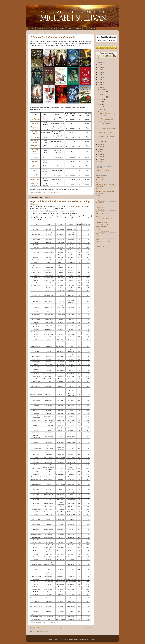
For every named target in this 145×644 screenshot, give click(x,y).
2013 (100, 152)
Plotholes (78, 29)
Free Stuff (61, 29)
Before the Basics (101, 180)
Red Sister (35, 123)
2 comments (51, 192)
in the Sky (35, 185)
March (102, 109)
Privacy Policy (100, 247)
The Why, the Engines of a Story (105, 191)
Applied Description (102, 227)
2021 (100, 77)
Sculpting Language (102, 222)
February (102, 112)
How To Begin (100, 209)
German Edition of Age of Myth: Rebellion (106, 133)
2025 (100, 67)
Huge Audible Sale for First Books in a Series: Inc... (107, 119)
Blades (35, 129)
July (101, 102)
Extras (70, 29)
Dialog (98, 198)
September (103, 97)
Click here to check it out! (77, 206)
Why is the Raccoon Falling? (104, 242)
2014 (100, 149)
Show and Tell (100, 187)
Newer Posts (35, 628)
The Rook (35, 161)
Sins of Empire (35, 137)
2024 (100, 70)
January (102, 141)
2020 (100, 80)
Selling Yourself (100, 233)
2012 (100, 154)
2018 (100, 85)
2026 (100, 65)
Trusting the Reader (102, 203)
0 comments (51, 622)
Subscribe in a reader (103, 171)
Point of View (100, 189)
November (103, 92)
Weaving (99, 205)
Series (53, 29)
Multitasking (99, 207)
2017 (100, 87)
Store (46, 29)
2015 (100, 147)
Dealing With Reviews (102, 231)
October (102, 94)
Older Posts (87, 628)
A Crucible (35, 132)
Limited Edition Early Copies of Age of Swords (107, 123)
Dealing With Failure (102, 225)
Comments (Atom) (43, 632)
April (101, 107)
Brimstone (35, 166)
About (93, 29)
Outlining (99, 182)
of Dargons (35, 154)
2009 (100, 162)
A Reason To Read (101, 214)
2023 (100, 72)
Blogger (94, 639)
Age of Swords (35, 119)
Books (39, 29)
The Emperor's (35, 127)
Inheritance (35, 157)
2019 (100, 82)
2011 (100, 157)
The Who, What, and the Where (105, 184)
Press (86, 29)
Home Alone (103, 126)
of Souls (35, 134)
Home (32, 29)
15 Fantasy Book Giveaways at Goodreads (52, 37)
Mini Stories (99, 193)
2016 (100, 144)
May (101, 104)
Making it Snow (100, 212)
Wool (35, 175)
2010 (100, 159)
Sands (35, 143)
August (102, 99)
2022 (100, 75)
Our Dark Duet (35, 180)
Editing (98, 229)
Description (99, 200)
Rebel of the (35, 141)
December (103, 89)
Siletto (35, 170)
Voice (98, 216)
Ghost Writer (35, 183)
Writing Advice (100, 178)
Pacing (98, 196)
